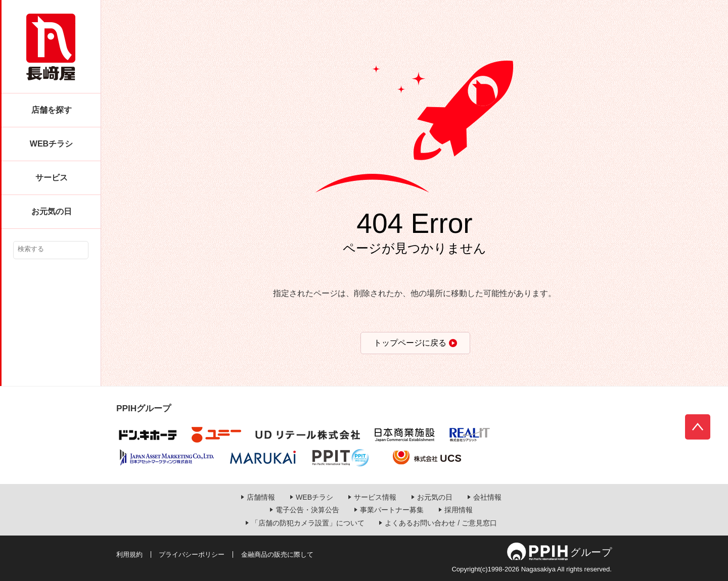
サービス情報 (375, 497)
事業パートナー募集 (392, 510)
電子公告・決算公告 (307, 510)
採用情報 (459, 510)
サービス (52, 178)
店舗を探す (52, 110)
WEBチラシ (51, 144)
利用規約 (129, 554)
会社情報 (487, 497)
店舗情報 (261, 497)
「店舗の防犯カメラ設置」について (308, 523)
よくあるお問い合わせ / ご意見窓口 (441, 523)
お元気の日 (52, 211)
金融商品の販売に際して (277, 554)
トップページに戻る (410, 343)
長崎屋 (51, 47)
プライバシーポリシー (192, 554)
